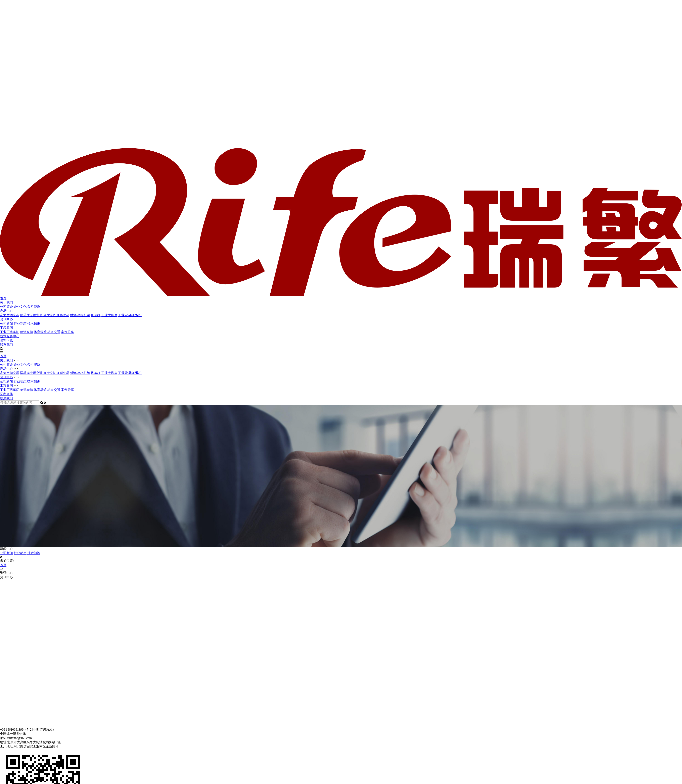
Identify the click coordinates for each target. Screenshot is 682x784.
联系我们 (6, 345)
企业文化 (20, 307)
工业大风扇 (109, 315)
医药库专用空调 (31, 315)
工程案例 (6, 328)
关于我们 (6, 302)
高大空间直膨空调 (56, 315)
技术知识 (34, 324)
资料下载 (6, 340)
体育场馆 (40, 332)
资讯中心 (6, 319)
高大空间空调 (10, 315)
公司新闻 (6, 324)
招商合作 (6, 394)
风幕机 (96, 315)
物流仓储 (27, 332)
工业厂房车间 (10, 332)
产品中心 (6, 311)
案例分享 (67, 332)
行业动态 (20, 324)
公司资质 (34, 307)
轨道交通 (54, 332)
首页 (3, 298)
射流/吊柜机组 (80, 315)
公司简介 (6, 307)
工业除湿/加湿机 (130, 315)
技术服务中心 (10, 336)
